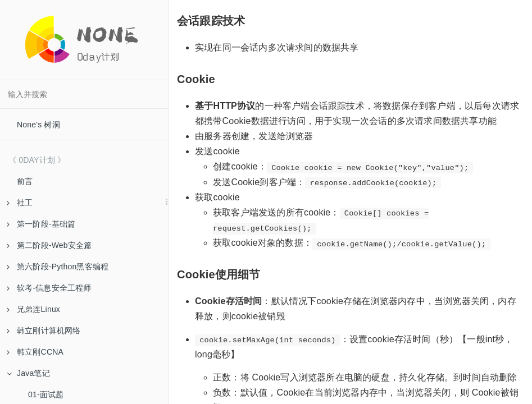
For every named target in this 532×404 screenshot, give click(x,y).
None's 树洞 (38, 125)
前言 (25, 181)
